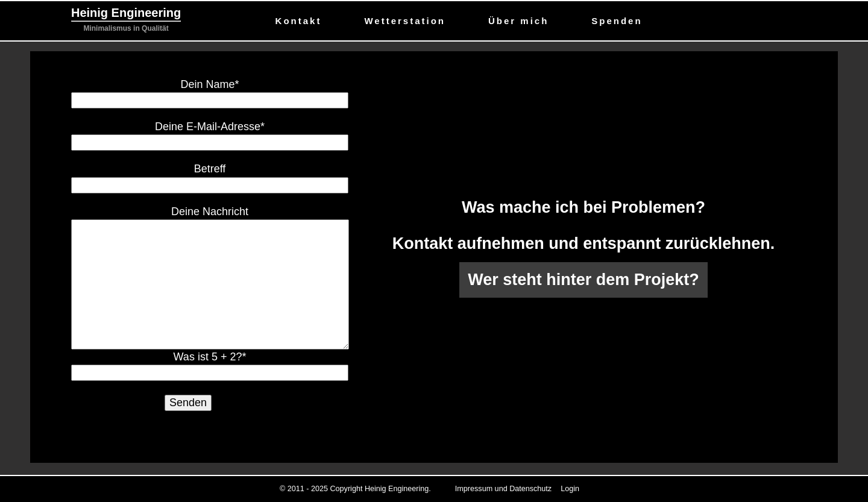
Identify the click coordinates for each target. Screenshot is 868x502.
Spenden (617, 21)
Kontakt (299, 21)
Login (570, 489)
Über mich (518, 21)
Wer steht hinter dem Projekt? (583, 280)
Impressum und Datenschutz (503, 489)
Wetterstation (405, 21)
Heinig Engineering (126, 13)
